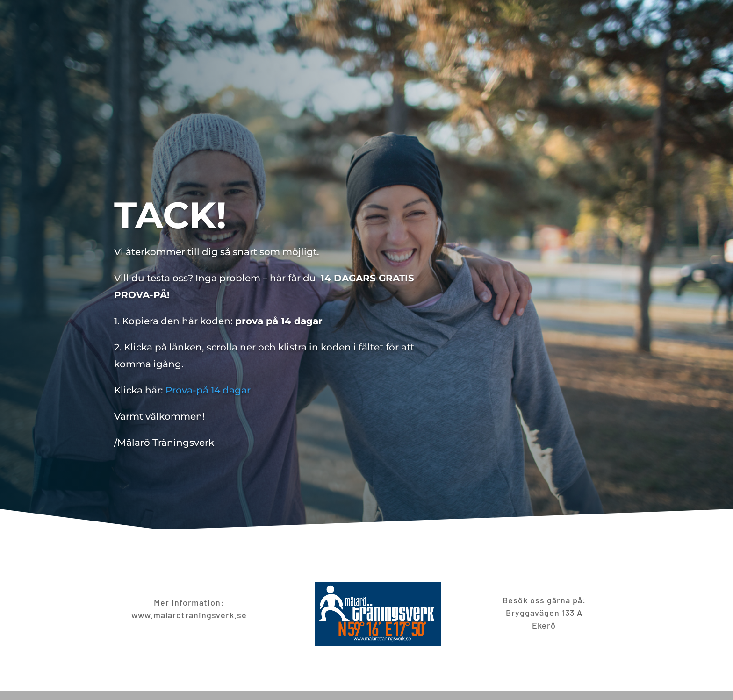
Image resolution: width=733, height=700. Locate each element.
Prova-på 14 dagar (208, 390)
